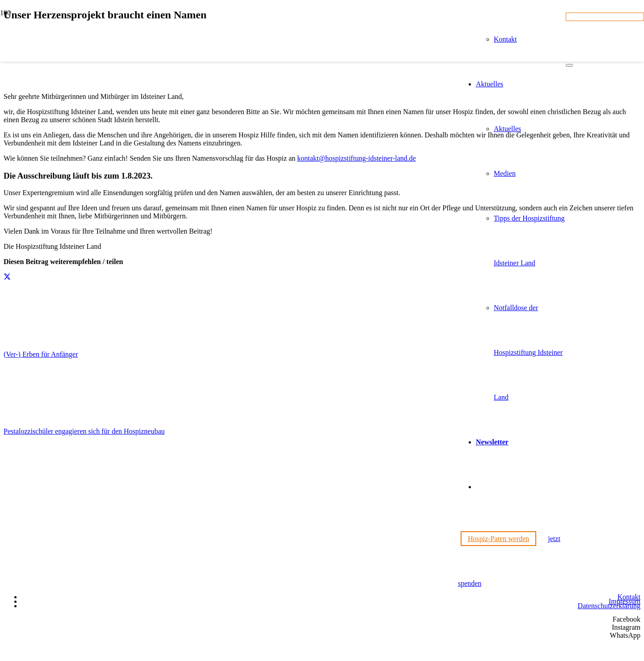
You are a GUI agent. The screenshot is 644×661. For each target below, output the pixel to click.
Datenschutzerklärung (609, 606)
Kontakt (629, 597)
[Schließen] (569, 65)
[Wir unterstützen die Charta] (596, 583)
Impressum (625, 601)
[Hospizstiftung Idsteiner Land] (229, 482)
